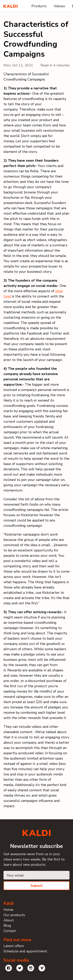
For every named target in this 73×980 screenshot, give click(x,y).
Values (59, 6)
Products (39, 6)
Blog (7, 926)
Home (8, 910)
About (9, 920)
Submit (37, 886)
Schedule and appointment (25, 951)
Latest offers (14, 946)
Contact (10, 931)
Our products (14, 915)
